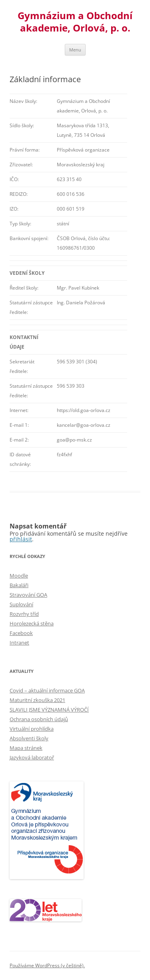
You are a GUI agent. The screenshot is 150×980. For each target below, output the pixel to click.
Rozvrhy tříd (24, 614)
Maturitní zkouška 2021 (37, 700)
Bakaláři (19, 585)
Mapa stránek (26, 748)
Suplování (21, 604)
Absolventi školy (29, 738)
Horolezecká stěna (32, 623)
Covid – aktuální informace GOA (47, 690)
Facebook (21, 633)
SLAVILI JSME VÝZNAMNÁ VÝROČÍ (49, 710)
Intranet (19, 643)
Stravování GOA (28, 595)
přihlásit (21, 539)
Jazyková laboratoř (32, 757)
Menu (75, 50)
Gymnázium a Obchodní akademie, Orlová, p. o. (75, 22)
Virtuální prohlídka (32, 729)
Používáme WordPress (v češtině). (47, 965)
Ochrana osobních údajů (39, 719)
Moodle (19, 576)
